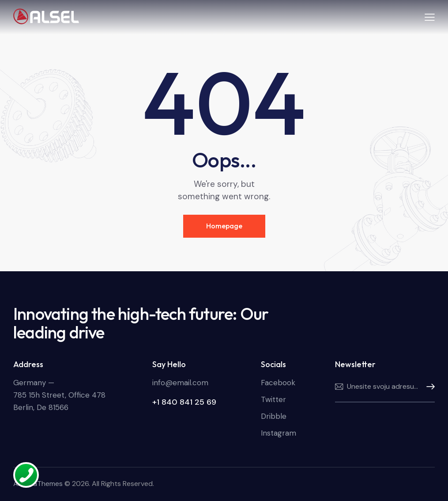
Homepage (224, 226)
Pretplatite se (428, 387)
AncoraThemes (38, 484)
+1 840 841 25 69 (184, 402)
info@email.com (180, 383)
